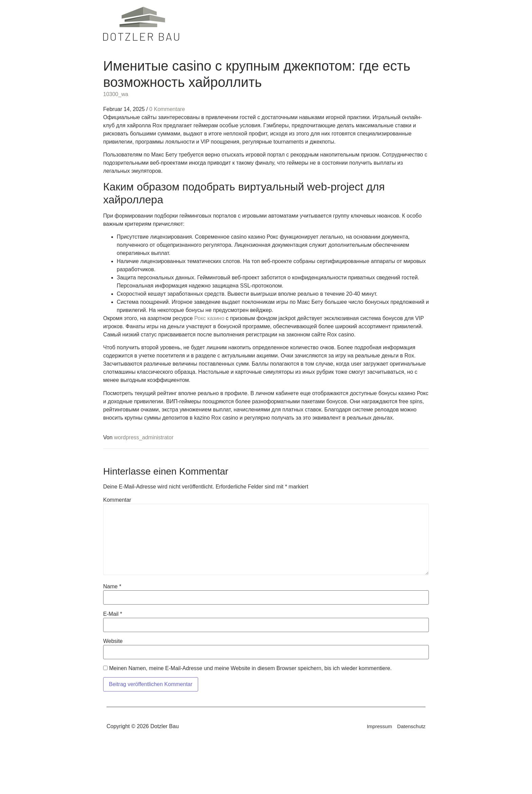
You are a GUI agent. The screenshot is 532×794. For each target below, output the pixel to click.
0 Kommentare (167, 109)
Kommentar (117, 500)
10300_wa (116, 94)
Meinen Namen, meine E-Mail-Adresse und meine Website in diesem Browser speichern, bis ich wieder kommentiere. (250, 668)
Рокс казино (210, 318)
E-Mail (113, 614)
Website (113, 641)
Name (112, 587)
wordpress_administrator (144, 437)
